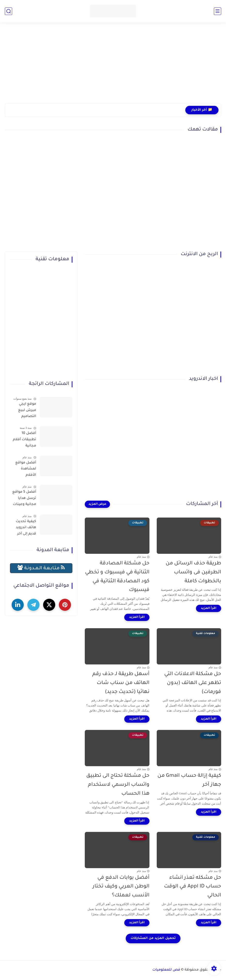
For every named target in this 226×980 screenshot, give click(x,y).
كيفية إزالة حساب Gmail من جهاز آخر (189, 780)
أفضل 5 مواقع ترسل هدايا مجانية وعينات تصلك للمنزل (24, 499)
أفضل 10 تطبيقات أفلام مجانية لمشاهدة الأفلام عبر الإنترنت (24, 440)
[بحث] (8, 11)
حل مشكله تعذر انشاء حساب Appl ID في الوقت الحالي (193, 887)
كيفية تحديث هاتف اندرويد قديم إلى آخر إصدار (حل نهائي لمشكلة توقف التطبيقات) (23, 529)
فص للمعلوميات (166, 970)
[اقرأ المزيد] (209, 608)
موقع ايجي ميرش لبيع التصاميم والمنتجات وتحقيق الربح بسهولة (26, 411)
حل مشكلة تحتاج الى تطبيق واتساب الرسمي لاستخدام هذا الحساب (118, 785)
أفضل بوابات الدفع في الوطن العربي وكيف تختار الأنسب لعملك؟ (121, 887)
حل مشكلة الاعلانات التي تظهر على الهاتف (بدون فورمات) (193, 683)
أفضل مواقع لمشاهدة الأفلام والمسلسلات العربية (25, 470)
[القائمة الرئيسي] (218, 11)
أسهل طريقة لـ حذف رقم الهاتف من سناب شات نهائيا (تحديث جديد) (121, 683)
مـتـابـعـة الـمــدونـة (41, 568)
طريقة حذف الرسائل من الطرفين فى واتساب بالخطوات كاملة (193, 573)
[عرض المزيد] (97, 504)
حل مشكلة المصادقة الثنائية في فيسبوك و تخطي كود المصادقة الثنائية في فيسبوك (117, 577)
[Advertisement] (113, 66)
